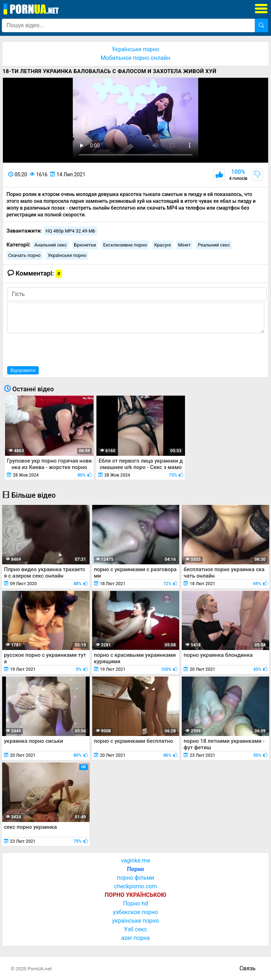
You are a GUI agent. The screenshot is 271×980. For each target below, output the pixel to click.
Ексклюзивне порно (125, 245)
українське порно (136, 921)
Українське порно (136, 49)
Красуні (162, 245)
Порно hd (135, 903)
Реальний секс (214, 245)
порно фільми (135, 878)
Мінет (184, 245)
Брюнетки (85, 245)
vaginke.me (135, 861)
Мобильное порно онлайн (135, 58)
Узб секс (135, 929)
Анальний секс (51, 245)
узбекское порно (135, 912)
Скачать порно (24, 255)
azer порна (135, 938)
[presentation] (62, 349)
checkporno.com (135, 886)
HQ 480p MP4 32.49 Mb (70, 231)
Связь (248, 968)
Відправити (23, 370)
